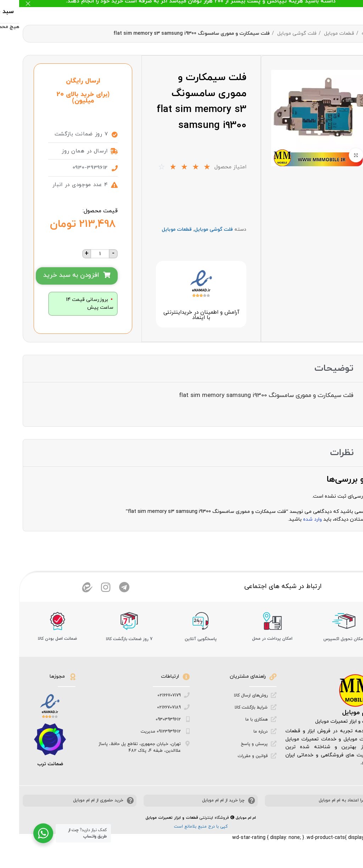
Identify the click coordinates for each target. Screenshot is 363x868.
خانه (347, 33)
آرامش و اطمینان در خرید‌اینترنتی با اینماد (182, 316)
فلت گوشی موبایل (277, 33)
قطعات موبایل (319, 33)
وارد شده (293, 520)
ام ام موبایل (340, 718)
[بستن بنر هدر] (9, 4)
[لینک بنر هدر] (192, 4)
